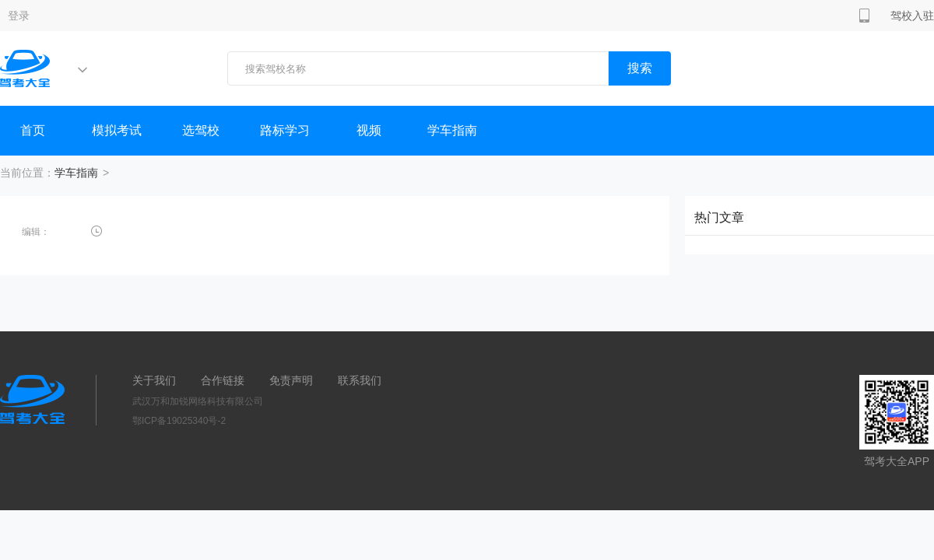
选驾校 (201, 130)
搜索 (640, 68)
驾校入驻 (912, 16)
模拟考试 (117, 130)
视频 (369, 130)
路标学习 (285, 130)
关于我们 (154, 380)
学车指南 (452, 130)
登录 (19, 16)
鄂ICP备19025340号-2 (179, 421)
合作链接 (223, 380)
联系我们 (360, 380)
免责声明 (291, 380)
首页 (33, 130)
